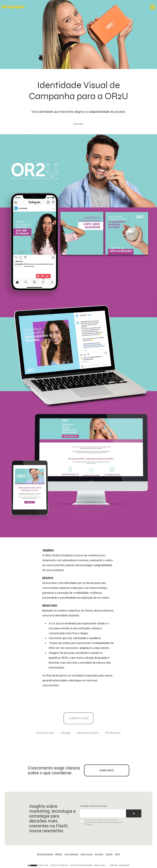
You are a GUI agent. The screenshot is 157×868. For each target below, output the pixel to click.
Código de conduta (59, 866)
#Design (66, 733)
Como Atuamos (71, 855)
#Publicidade (113, 733)
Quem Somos (87, 855)
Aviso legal (100, 866)
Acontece (99, 855)
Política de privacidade (81, 866)
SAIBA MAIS (107, 771)
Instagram (124, 866)
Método (59, 855)
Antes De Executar (45, 855)
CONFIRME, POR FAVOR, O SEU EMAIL (94, 807)
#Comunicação (46, 733)
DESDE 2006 (38, 866)
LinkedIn (114, 866)
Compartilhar (78, 718)
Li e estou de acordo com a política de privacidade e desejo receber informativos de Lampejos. (102, 823)
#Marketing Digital (88, 733)
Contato (109, 855)
